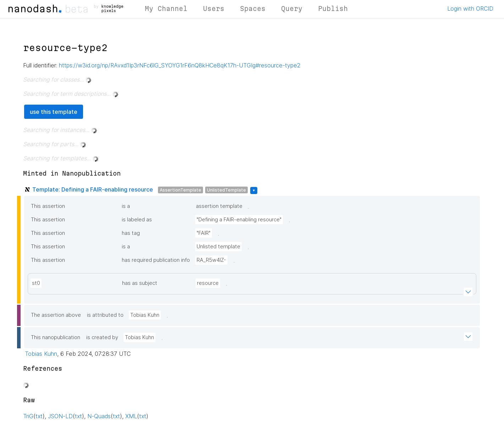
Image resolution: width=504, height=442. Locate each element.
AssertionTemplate (180, 190)
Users (214, 9)
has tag (131, 233)
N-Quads (99, 416)
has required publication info (156, 260)
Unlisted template (218, 247)
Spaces (253, 9)
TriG (28, 416)
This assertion (48, 206)
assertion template (219, 206)
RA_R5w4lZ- (211, 260)
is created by (102, 337)
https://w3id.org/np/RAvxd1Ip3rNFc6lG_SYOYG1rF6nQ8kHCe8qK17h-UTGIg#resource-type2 (180, 65)
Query (292, 9)
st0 (36, 283)
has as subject (140, 283)
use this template (54, 112)
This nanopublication (56, 337)
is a (126, 206)
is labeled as (137, 220)
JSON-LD (60, 416)
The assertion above (56, 315)
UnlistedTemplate (226, 190)
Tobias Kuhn (145, 315)
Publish (333, 9)
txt (39, 416)
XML (131, 416)
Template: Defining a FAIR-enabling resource (93, 189)
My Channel (166, 9)
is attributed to (105, 315)
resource (208, 283)
